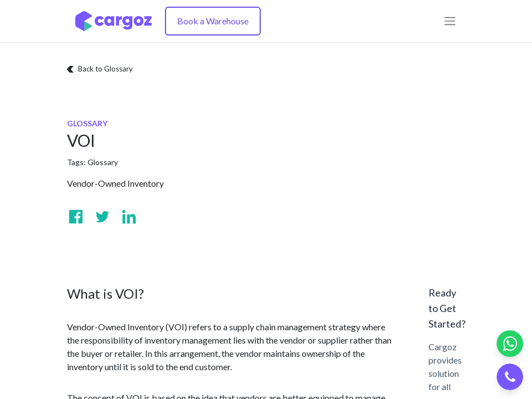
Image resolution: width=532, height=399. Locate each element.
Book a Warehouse (213, 21)
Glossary (103, 162)
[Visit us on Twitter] (102, 217)
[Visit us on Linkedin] (129, 217)
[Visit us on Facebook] (76, 217)
